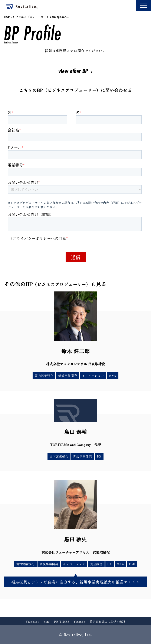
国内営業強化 (44, 376)
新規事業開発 (68, 376)
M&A (113, 376)
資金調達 (96, 564)
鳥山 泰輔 (76, 432)
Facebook (32, 622)
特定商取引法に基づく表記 (107, 622)
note (47, 622)
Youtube (79, 622)
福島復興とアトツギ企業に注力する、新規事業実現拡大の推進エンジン (75, 582)
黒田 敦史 (76, 539)
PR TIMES (62, 622)
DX (99, 456)
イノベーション (93, 376)
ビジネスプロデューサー (31, 17)
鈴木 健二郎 (75, 351)
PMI (132, 564)
